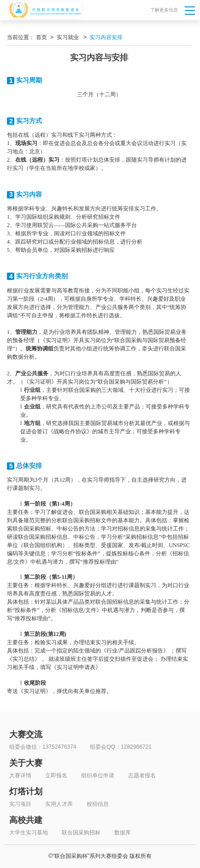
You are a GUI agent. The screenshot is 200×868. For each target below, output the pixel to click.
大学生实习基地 (29, 833)
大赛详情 (20, 775)
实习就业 (68, 37)
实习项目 (20, 804)
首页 (41, 37)
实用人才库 (59, 804)
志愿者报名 (142, 775)
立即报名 (56, 775)
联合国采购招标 (81, 833)
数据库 (123, 833)
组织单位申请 (98, 775)
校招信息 (98, 804)
